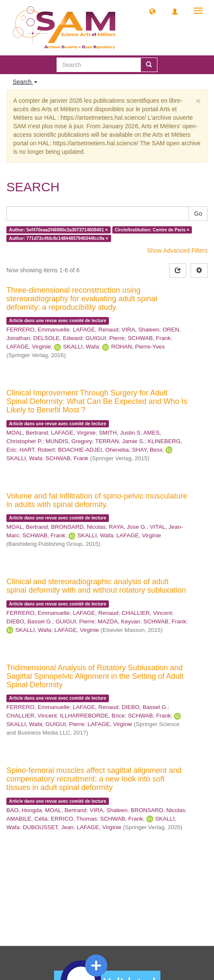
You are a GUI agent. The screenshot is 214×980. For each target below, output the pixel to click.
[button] (152, 11)
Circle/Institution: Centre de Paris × (152, 230)
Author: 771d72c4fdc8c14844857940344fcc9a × (58, 238)
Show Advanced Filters (177, 251)
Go (198, 213)
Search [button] (25, 82)
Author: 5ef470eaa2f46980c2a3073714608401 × (58, 230)
